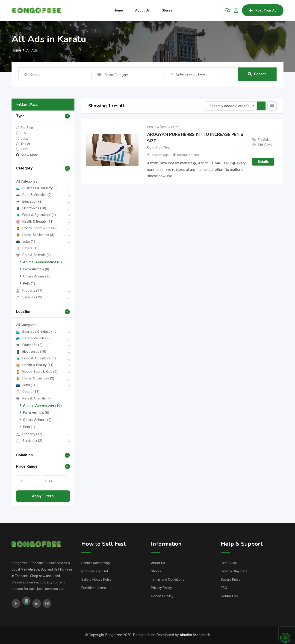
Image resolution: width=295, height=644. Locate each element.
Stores (167, 10)
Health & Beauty (35, 221)
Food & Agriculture (36, 215)
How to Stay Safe (234, 571)
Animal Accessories (42, 262)
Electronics (31, 208)
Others (28, 248)
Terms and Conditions (168, 580)
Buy (23, 133)
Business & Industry (37, 188)
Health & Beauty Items (163, 127)
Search (257, 74)
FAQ (224, 588)
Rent (24, 149)
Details (263, 162)
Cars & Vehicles (34, 195)
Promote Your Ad (95, 571)
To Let (25, 144)
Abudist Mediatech (195, 635)
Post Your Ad (263, 10)
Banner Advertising (96, 563)
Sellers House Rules (96, 580)
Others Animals (37, 276)
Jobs (24, 138)
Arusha (194, 155)
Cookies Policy (162, 596)
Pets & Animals (33, 255)
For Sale (27, 128)
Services (29, 297)
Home (118, 10)
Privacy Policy (161, 588)
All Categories (27, 181)
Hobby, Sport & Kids (37, 228)
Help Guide (229, 563)
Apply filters (43, 496)
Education (29, 201)
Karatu (182, 155)
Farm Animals (36, 269)
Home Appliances (35, 235)
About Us (142, 10)
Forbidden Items (94, 588)
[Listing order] (230, 106)
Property (29, 291)
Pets (29, 283)
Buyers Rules (231, 580)
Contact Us (229, 596)
